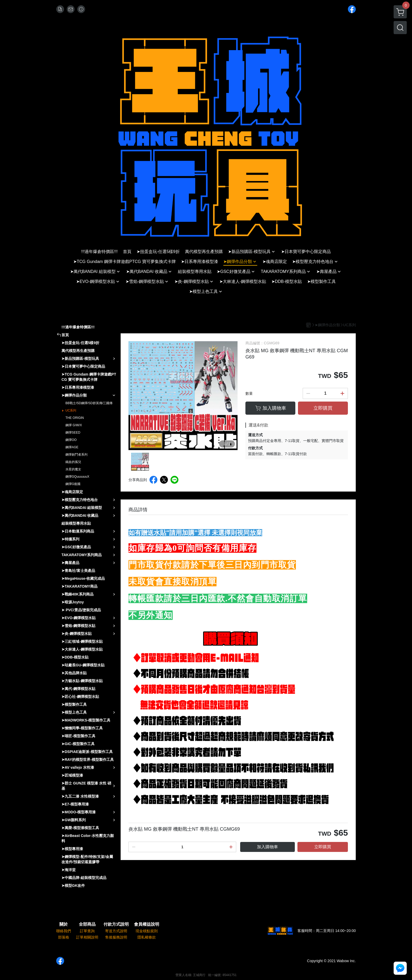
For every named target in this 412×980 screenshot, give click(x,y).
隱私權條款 (147, 937)
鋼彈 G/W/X (74, 425)
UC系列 (71, 410)
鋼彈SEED (73, 433)
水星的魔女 (73, 469)
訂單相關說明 (87, 937)
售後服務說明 (116, 937)
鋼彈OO (71, 440)
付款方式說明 (116, 924)
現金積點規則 (147, 931)
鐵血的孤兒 (73, 462)
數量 (249, 393)
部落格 (64, 937)
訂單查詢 (87, 931)
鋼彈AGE (72, 447)
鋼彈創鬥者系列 (76, 455)
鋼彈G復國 (73, 484)
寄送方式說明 (116, 931)
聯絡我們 (64, 931)
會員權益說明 (147, 924)
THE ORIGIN (75, 418)
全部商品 (87, 924)
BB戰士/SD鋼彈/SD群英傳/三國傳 (89, 403)
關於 (64, 924)
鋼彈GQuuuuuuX (77, 477)
